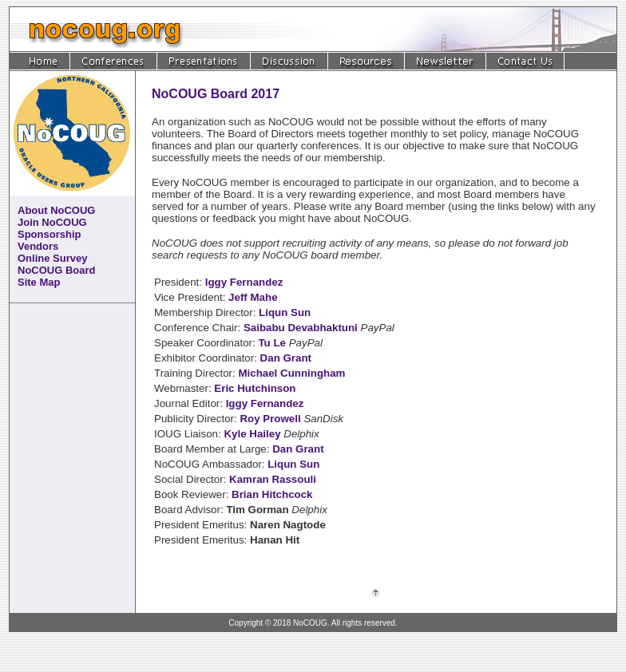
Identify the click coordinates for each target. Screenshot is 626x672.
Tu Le (272, 343)
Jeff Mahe (253, 297)
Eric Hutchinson (255, 388)
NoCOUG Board (57, 270)
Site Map (39, 282)
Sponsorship (49, 234)
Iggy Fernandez (244, 282)
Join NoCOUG (52, 222)
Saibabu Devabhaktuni (301, 328)
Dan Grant (286, 358)
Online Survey (52, 258)
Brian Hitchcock (272, 494)
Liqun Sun (285, 312)
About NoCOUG (56, 210)
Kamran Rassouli (273, 479)
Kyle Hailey (252, 434)
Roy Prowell (270, 419)
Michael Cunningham (291, 373)
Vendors (38, 246)
